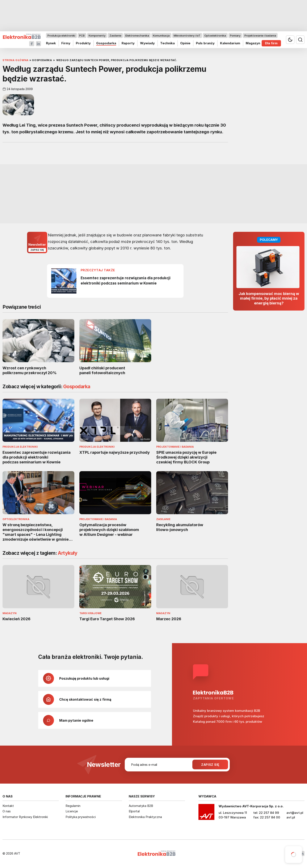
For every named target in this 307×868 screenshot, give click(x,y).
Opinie (185, 43)
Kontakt (8, 806)
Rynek (51, 43)
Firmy (66, 43)
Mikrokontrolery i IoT (187, 35)
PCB (82, 35)
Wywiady (147, 43)
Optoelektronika (215, 35)
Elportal (134, 811)
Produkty (83, 43)
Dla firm (271, 43)
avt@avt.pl (295, 813)
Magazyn (253, 43)
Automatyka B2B (141, 806)
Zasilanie (115, 35)
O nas (7, 811)
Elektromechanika (137, 35)
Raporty (128, 43)
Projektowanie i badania (260, 35)
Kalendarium (230, 43)
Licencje (72, 811)
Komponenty (97, 35)
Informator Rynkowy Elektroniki (25, 817)
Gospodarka (106, 43)
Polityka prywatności (81, 817)
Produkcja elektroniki (61, 35)
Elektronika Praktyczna (145, 817)
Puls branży (205, 43)
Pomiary (235, 35)
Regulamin (73, 806)
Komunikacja (161, 35)
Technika (167, 43)
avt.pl (291, 817)
